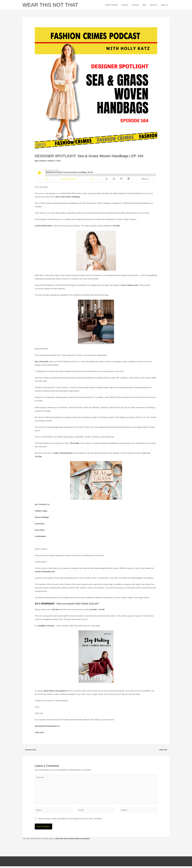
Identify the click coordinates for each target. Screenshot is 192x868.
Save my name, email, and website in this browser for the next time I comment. (70, 820)
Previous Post (30, 750)
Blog (144, 5)
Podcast (125, 5)
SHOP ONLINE (111, 5)
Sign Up (164, 5)
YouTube (135, 5)
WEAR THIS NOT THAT (51, 5)
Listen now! (39, 733)
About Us (154, 5)
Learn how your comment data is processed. (73, 840)
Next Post (164, 750)
